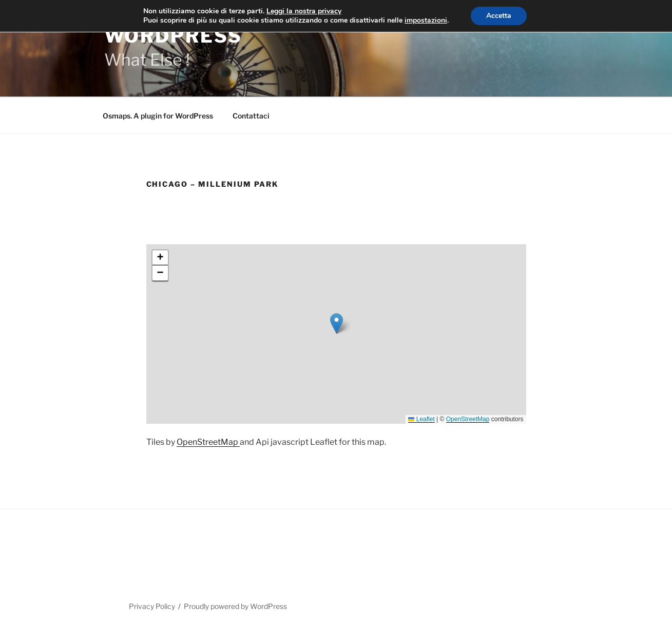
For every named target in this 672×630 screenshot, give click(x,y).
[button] (337, 323)
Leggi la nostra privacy (304, 11)
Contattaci (251, 116)
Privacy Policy (152, 606)
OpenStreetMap (468, 419)
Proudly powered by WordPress (235, 606)
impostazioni (426, 21)
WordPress (173, 36)
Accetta (499, 16)
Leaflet (421, 419)
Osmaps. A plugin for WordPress (158, 116)
